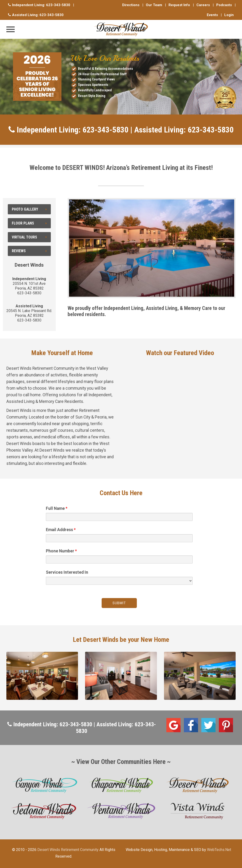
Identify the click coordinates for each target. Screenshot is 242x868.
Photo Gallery (29, 209)
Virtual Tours (29, 237)
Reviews (29, 251)
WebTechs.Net (219, 850)
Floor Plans (29, 223)
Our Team (154, 5)
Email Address (61, 530)
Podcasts (224, 5)
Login (229, 15)
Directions (131, 5)
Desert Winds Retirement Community (68, 850)
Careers (203, 5)
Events (212, 15)
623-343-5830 (58, 5)
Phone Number (61, 551)
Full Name (57, 508)
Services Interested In (67, 572)
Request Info (179, 5)
